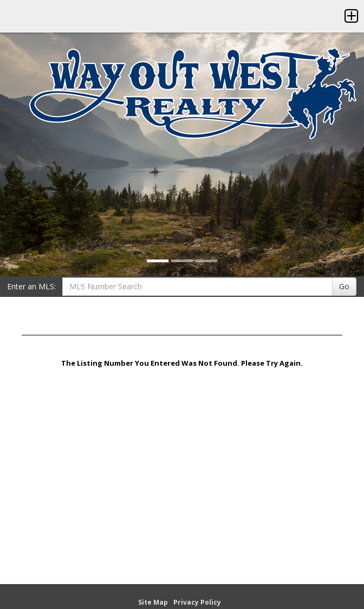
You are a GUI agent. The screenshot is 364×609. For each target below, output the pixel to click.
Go (344, 286)
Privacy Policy (197, 602)
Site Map (153, 602)
